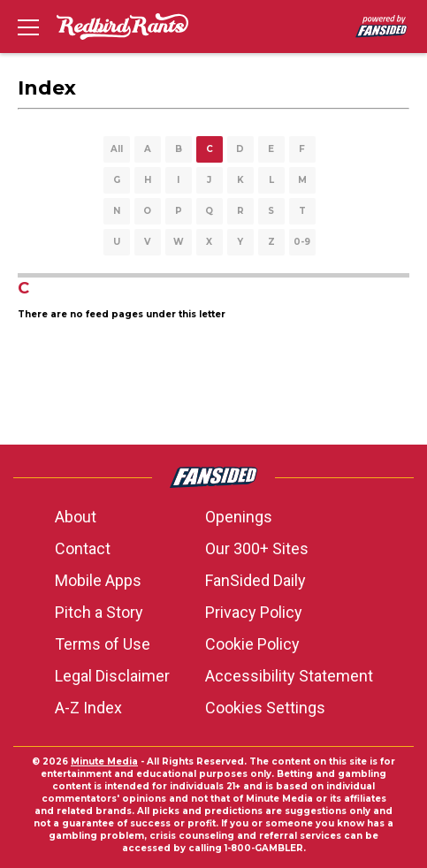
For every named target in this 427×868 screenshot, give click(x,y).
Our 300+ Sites (257, 548)
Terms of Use (103, 644)
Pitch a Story (99, 612)
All (117, 149)
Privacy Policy (254, 612)
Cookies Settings (265, 708)
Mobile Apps (98, 580)
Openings (239, 517)
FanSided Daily (255, 580)
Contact (83, 548)
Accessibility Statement (289, 676)
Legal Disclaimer (112, 676)
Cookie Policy (252, 644)
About (76, 517)
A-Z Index (88, 708)
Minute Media (104, 761)
